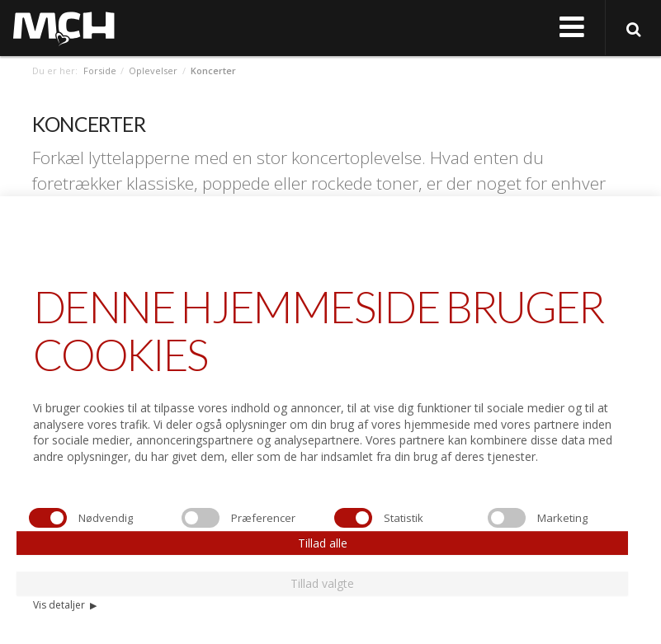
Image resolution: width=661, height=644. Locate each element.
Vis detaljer (65, 605)
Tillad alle (323, 543)
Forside (100, 71)
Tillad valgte (322, 583)
